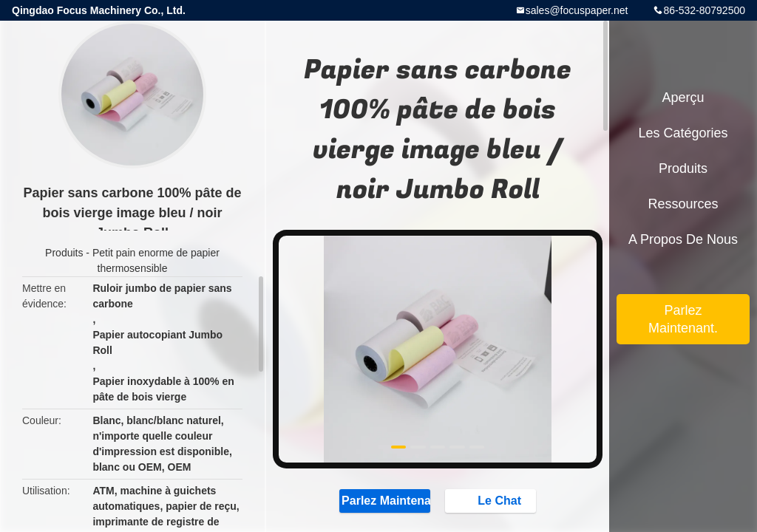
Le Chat (492, 500)
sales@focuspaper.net (577, 10)
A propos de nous (683, 239)
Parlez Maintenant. (385, 500)
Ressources (683, 204)
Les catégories (683, 133)
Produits (64, 253)
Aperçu (683, 98)
